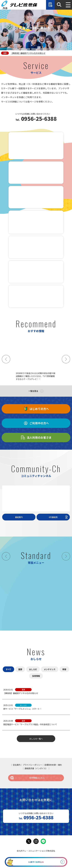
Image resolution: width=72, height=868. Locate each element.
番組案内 (19, 517)
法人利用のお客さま (36, 438)
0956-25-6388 (38, 119)
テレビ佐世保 (20, 5)
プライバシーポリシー (32, 765)
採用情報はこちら (27, 778)
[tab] (7, 49)
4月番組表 (58, 517)
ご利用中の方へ (36, 423)
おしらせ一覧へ (36, 739)
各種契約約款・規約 (53, 765)
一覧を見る (33, 391)
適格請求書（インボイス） (36, 768)
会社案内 (17, 765)
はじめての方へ (36, 409)
